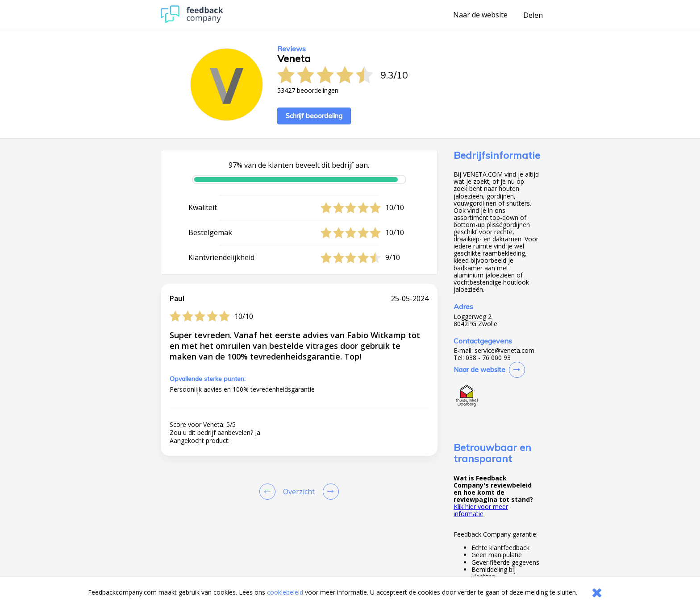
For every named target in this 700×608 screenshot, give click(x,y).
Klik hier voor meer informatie (481, 510)
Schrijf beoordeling (314, 116)
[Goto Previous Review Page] (269, 492)
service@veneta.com (504, 351)
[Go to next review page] (329, 492)
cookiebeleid (285, 592)
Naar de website (480, 15)
